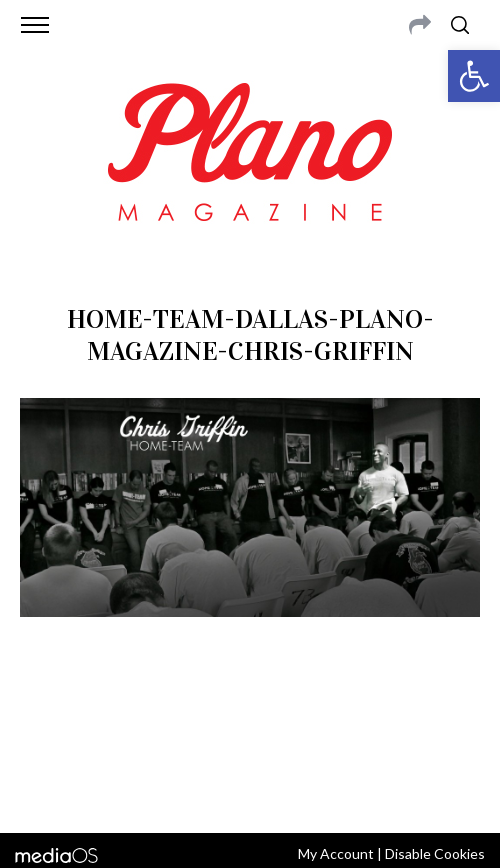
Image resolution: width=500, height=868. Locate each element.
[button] (474, 76)
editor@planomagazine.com (282, 737)
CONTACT (109, 713)
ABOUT (50, 713)
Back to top (250, 791)
